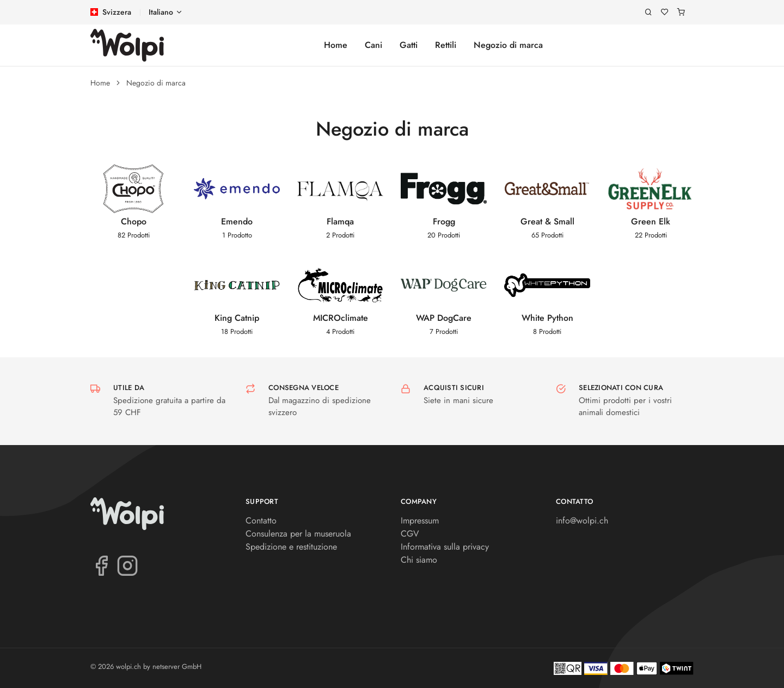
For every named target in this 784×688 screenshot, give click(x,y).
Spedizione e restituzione (291, 547)
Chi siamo (419, 560)
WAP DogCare (444, 318)
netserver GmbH (177, 666)
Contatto (261, 520)
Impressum (420, 520)
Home (336, 45)
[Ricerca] (648, 12)
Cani (373, 45)
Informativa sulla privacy (445, 547)
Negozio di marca (508, 45)
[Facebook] (101, 565)
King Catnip (237, 318)
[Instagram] (127, 565)
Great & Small (547, 221)
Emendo (237, 221)
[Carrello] (681, 12)
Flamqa (340, 221)
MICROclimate (341, 318)
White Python (547, 318)
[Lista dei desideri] (665, 12)
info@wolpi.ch (582, 520)
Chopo (134, 221)
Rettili (446, 45)
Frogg (444, 221)
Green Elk (651, 221)
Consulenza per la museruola (298, 534)
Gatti (409, 45)
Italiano (161, 12)
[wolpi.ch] (127, 45)
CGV (410, 534)
